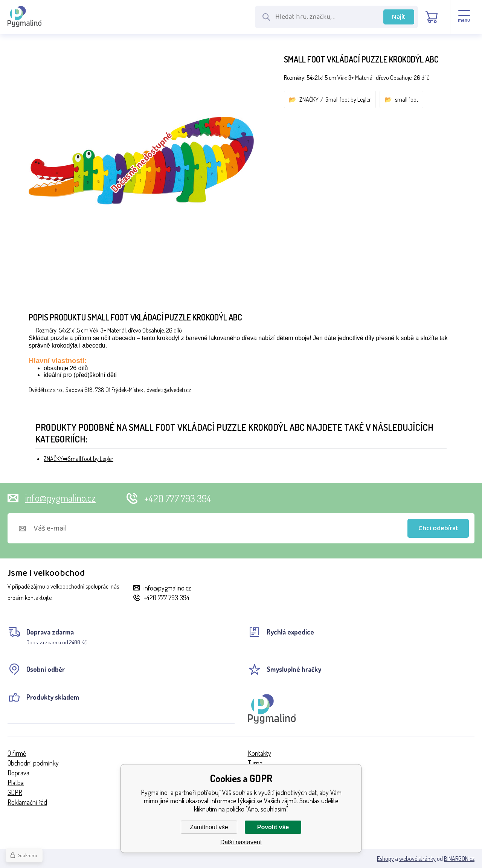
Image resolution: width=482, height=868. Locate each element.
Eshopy (385, 859)
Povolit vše (273, 827)
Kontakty (259, 753)
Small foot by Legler (348, 99)
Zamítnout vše (209, 827)
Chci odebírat (438, 528)
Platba (16, 783)
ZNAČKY (309, 99)
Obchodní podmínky (33, 763)
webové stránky (417, 859)
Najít (399, 17)
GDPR (15, 792)
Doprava (18, 773)
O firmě (17, 753)
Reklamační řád (27, 802)
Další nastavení (241, 842)
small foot (407, 99)
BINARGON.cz (459, 859)
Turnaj (256, 763)
